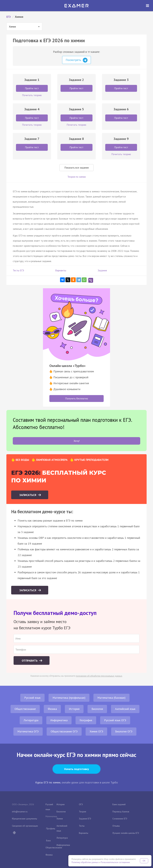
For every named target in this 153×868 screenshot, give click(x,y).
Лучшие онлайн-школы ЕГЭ (126, 833)
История (74, 709)
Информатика (59, 720)
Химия (60, 819)
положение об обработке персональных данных (99, 676)
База (48, 841)
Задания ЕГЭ (85, 819)
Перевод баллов (121, 812)
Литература (31, 720)
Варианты (61, 270)
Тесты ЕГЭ (18, 270)
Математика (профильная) (69, 698)
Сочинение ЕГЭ (120, 819)
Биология (97, 709)
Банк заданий (119, 804)
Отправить (30, 661)
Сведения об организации (25, 826)
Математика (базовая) (111, 698)
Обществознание (25, 709)
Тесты (82, 826)
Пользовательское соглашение (115, 862)
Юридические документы (25, 819)
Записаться (28, 495)
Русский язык (32, 698)
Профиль (51, 829)
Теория (82, 812)
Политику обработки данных (85, 862)
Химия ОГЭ (96, 731)
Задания (102, 270)
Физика (52, 709)
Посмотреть (77, 60)
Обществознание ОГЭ (64, 731)
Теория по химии (77, 177)
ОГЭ (81, 804)
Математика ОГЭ (28, 731)
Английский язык (125, 709)
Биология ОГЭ (124, 731)
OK (144, 861)
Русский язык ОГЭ (115, 720)
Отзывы (116, 826)
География (86, 720)
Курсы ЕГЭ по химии (48, 782)
